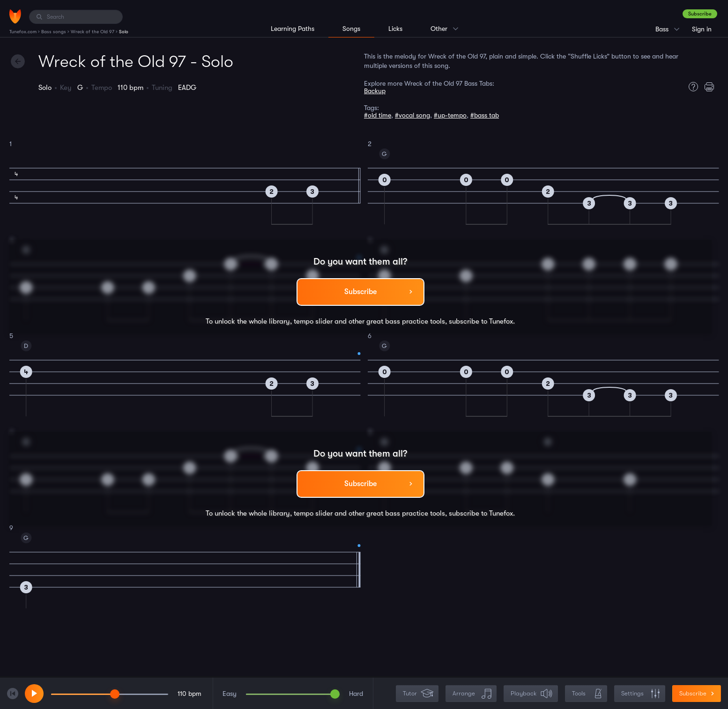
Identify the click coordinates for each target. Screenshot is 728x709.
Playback (532, 694)
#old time (378, 115)
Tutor (418, 694)
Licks (395, 29)
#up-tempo (450, 115)
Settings (641, 694)
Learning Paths (293, 29)
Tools (587, 694)
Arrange (472, 694)
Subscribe (700, 14)
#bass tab (485, 115)
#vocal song (412, 115)
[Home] (15, 16)
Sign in (702, 29)
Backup (375, 91)
